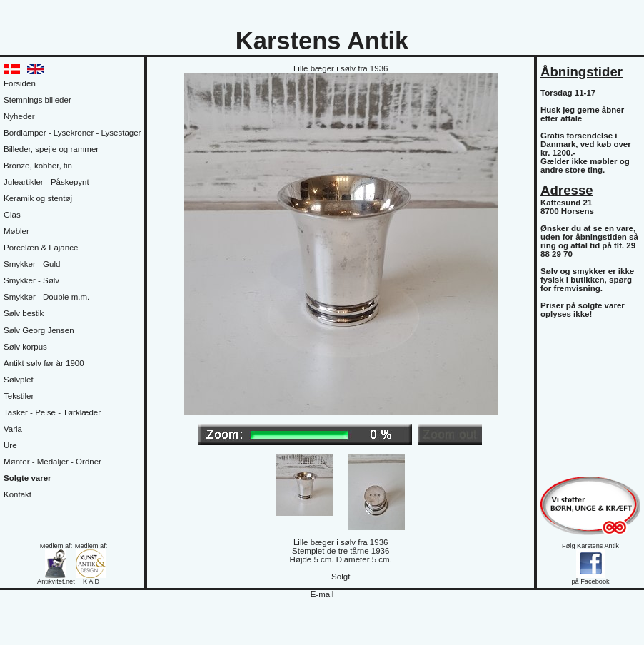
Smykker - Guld (32, 264)
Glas (12, 215)
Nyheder (19, 116)
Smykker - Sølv (31, 280)
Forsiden (20, 83)
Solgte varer (27, 478)
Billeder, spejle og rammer (51, 149)
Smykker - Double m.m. (46, 297)
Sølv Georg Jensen (39, 330)
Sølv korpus (25, 347)
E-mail (322, 594)
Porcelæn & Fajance (41, 248)
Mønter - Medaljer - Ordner (52, 462)
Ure (10, 445)
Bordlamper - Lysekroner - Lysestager (72, 133)
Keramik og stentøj (38, 198)
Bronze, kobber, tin (38, 166)
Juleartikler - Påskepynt (46, 182)
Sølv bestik (24, 313)
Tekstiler (19, 396)
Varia (13, 429)
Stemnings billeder (37, 100)
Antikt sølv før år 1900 (44, 363)
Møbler (16, 231)
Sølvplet (19, 380)
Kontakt (17, 494)
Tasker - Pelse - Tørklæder (52, 412)
